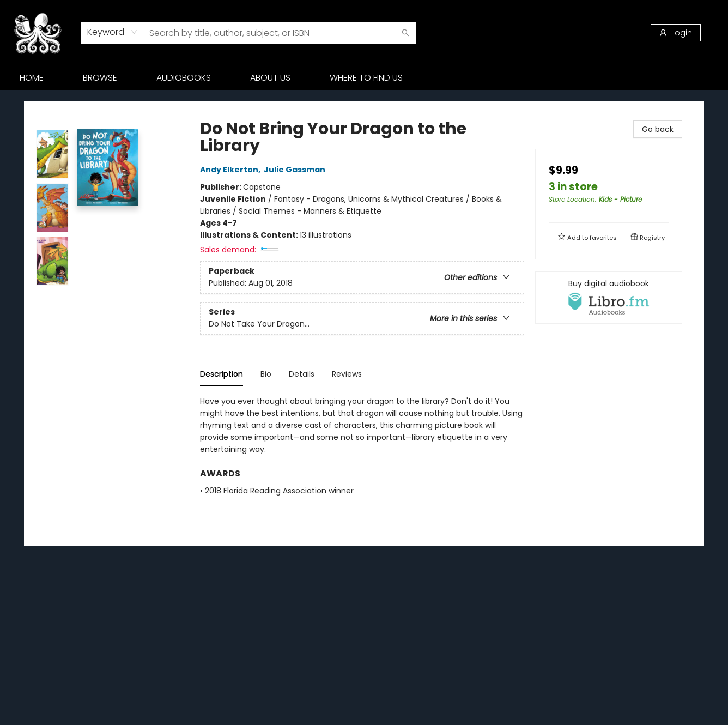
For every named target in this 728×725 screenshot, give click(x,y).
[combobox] (113, 32)
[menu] (364, 78)
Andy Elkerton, (232, 170)
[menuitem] (32, 78)
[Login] (676, 33)
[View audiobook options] (609, 298)
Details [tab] (302, 374)
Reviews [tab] (347, 374)
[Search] (405, 33)
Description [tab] (222, 374)
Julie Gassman (296, 170)
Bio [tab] (266, 374)
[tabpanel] (362, 459)
